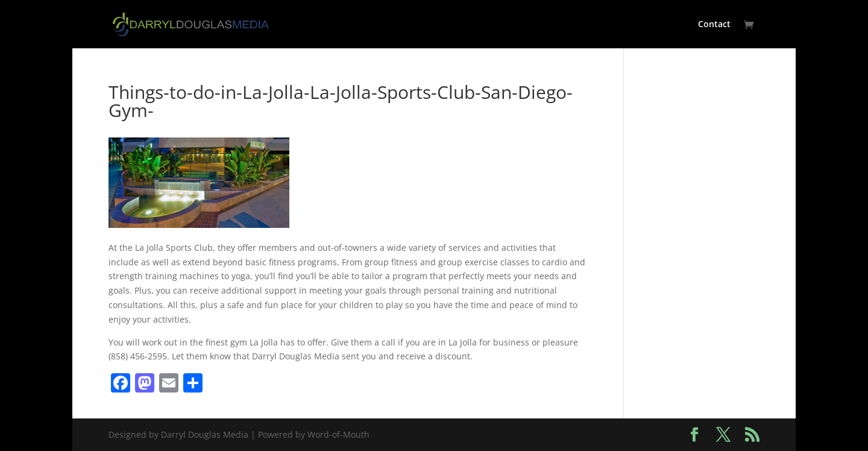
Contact (714, 25)
